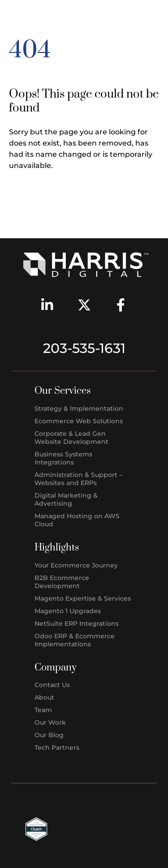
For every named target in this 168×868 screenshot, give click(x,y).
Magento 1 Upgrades (68, 611)
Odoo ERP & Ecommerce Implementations (75, 640)
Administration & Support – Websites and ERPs (78, 479)
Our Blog (49, 735)
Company (56, 668)
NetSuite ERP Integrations (77, 623)
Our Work (50, 722)
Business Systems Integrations (63, 458)
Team (43, 710)
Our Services (63, 391)
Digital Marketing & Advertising (66, 499)
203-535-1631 (84, 348)
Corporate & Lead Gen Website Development (71, 438)
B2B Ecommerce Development (62, 582)
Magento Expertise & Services (83, 598)
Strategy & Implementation (79, 408)
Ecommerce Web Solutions (79, 421)
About (44, 697)
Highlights (57, 548)
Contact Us (52, 685)
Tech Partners (57, 748)
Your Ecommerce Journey (76, 565)
